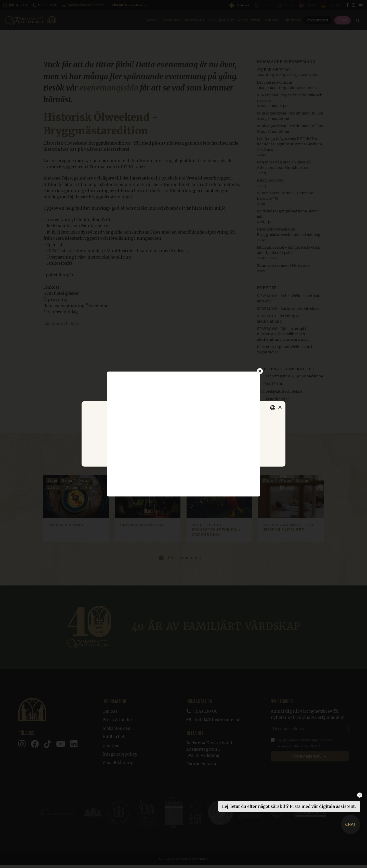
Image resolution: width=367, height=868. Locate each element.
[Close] (260, 371)
